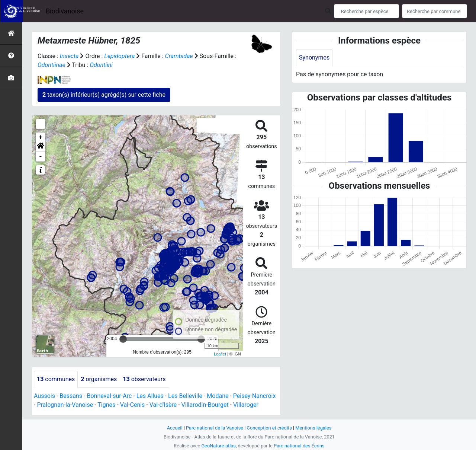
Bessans (71, 396)
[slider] (123, 339)
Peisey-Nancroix (255, 396)
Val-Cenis (133, 405)
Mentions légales (313, 428)
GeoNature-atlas (218, 446)
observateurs (144, 379)
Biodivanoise (65, 11)
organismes (99, 379)
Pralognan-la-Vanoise (65, 405)
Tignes (106, 405)
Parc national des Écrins (299, 446)
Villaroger (246, 405)
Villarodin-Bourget (205, 405)
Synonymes (314, 58)
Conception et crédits (269, 428)
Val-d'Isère (163, 405)
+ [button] (41, 137)
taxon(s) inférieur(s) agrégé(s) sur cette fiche (104, 95)
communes (56, 379)
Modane (218, 396)
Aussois (44, 396)
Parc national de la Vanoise (215, 428)
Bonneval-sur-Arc (109, 396)
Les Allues (150, 396)
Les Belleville (185, 396)
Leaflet (220, 354)
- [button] (41, 157)
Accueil (175, 428)
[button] (41, 147)
